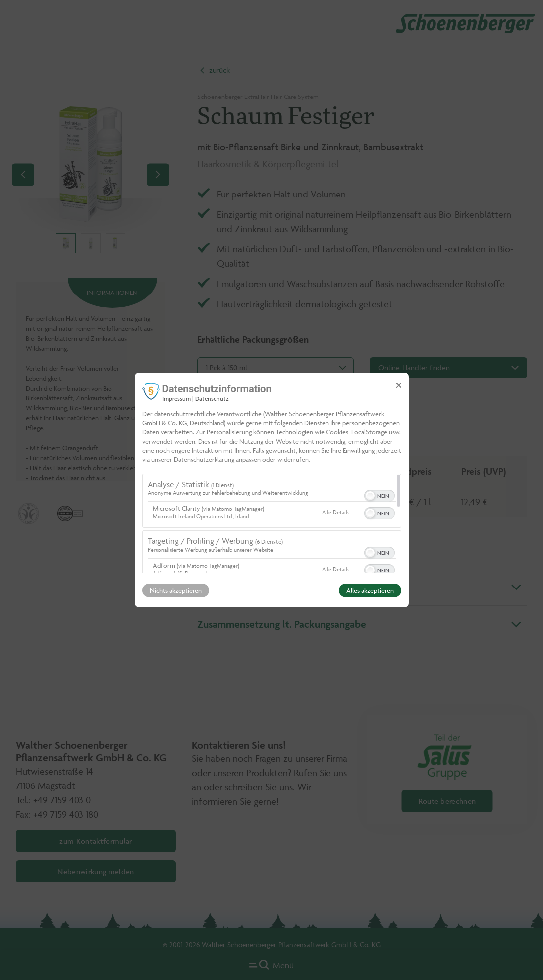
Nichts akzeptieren (176, 590)
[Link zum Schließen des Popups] (399, 385)
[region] (272, 523)
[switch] (380, 495)
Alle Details (336, 512)
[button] (370, 496)
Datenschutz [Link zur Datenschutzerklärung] (212, 399)
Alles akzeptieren (370, 590)
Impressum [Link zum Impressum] (176, 399)
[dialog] (272, 490)
